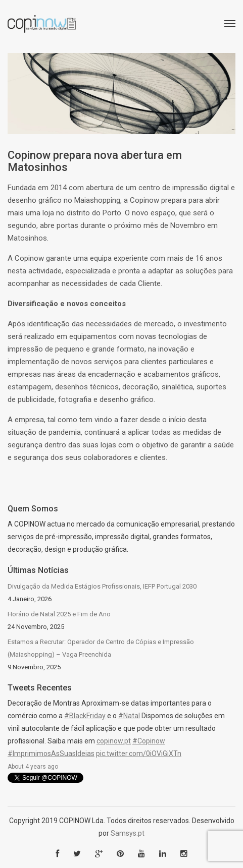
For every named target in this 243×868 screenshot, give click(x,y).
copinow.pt (114, 741)
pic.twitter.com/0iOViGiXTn (139, 754)
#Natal (129, 716)
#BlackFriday (85, 716)
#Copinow (149, 741)
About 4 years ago (33, 767)
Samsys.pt (128, 833)
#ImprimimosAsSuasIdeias (51, 754)
